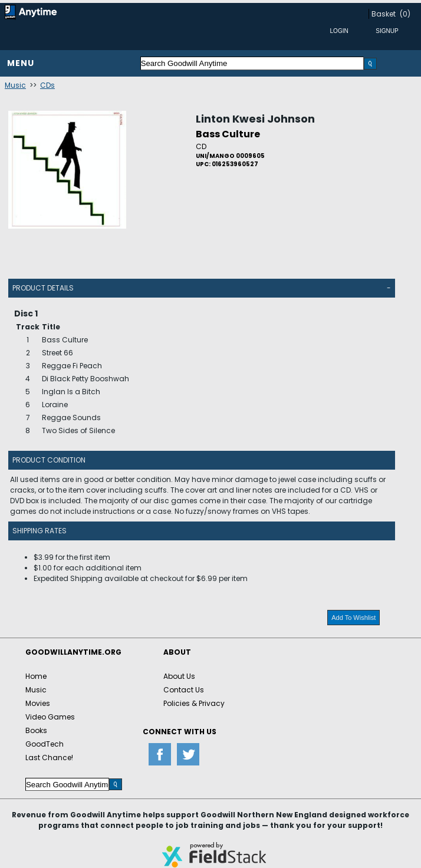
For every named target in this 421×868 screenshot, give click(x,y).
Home (36, 676)
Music (15, 85)
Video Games (50, 717)
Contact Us (184, 690)
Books (36, 730)
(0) (405, 14)
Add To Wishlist (353, 618)
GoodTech (45, 744)
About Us (179, 676)
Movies (38, 703)
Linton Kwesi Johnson (255, 119)
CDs (47, 85)
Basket (384, 14)
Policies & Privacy (194, 703)
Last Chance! (49, 758)
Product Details (43, 288)
